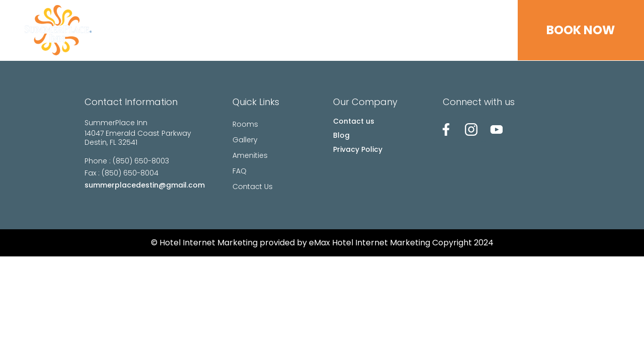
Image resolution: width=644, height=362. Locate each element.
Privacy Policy (358, 149)
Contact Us (463, 30)
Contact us (354, 121)
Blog (341, 135)
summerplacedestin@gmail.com (145, 185)
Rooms (271, 30)
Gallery (318, 30)
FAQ (414, 30)
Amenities (370, 30)
